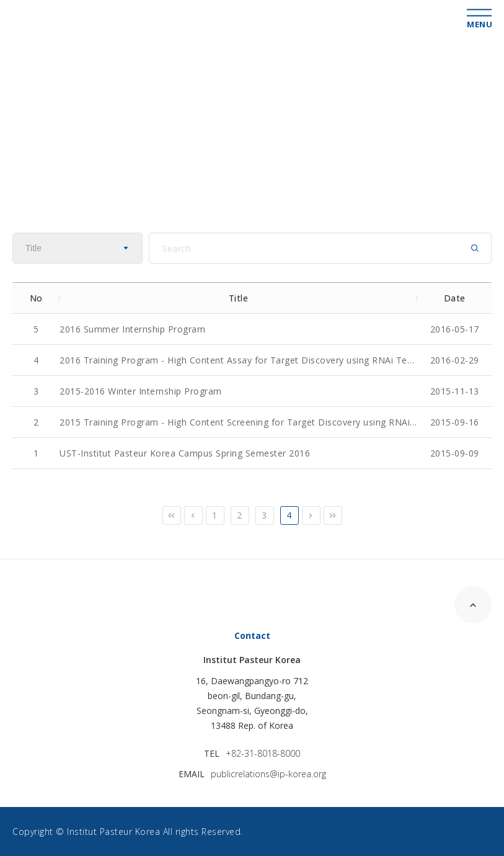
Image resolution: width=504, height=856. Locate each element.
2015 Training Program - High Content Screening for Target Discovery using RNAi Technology (238, 422)
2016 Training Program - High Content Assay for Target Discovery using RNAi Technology (238, 360)
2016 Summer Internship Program (132, 329)
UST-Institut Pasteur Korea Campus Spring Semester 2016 (185, 453)
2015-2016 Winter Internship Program (141, 391)
